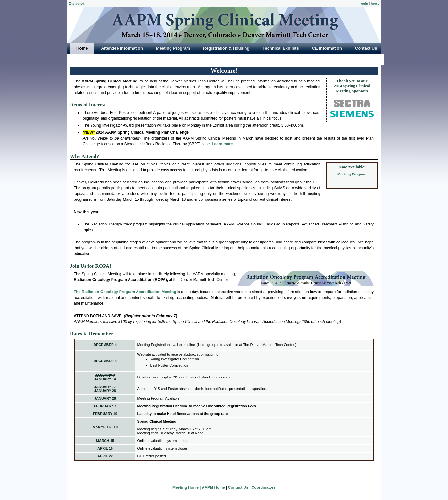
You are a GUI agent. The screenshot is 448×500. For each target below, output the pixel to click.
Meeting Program (352, 174)
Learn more (222, 144)
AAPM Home (213, 487)
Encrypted (76, 4)
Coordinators (264, 487)
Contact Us (238, 487)
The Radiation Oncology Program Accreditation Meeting (125, 292)
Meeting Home (186, 487)
